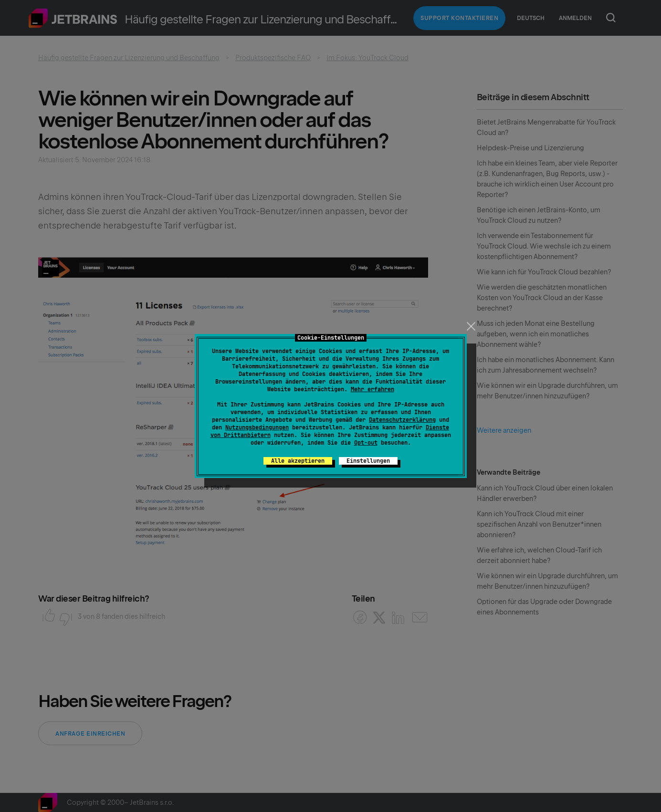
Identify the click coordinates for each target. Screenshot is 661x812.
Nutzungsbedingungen (257, 427)
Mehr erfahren (372, 389)
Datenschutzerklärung (402, 420)
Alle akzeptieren (298, 461)
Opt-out (366, 443)
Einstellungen (368, 461)
